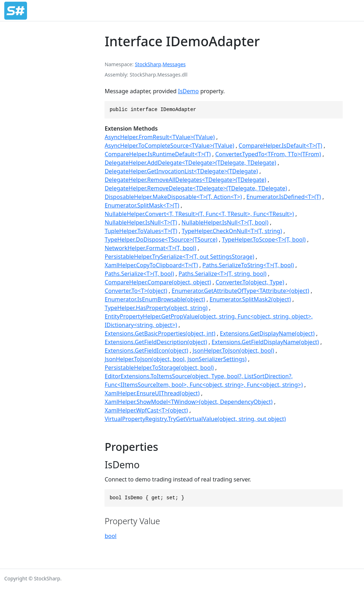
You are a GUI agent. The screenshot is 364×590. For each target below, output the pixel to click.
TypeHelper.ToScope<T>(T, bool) (264, 239)
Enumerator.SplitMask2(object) (250, 299)
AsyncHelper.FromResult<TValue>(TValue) (160, 137)
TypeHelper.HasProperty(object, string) (156, 308)
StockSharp (148, 64)
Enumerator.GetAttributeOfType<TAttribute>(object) (240, 291)
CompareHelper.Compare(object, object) (158, 282)
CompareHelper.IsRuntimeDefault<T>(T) (157, 154)
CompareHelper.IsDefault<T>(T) (280, 146)
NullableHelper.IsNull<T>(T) (141, 222)
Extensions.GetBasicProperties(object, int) (160, 333)
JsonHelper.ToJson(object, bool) (233, 351)
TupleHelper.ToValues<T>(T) (141, 231)
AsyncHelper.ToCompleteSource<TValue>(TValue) (169, 146)
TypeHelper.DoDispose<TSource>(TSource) (161, 239)
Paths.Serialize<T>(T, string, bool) (222, 274)
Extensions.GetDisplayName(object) (267, 333)
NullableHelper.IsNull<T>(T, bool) (225, 222)
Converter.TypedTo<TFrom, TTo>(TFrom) (268, 154)
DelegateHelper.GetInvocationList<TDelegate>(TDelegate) (181, 171)
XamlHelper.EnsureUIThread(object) (152, 393)
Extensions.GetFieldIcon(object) (146, 351)
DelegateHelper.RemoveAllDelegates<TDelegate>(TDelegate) (185, 180)
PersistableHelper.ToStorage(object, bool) (159, 368)
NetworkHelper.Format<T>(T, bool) (150, 248)
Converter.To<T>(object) (136, 291)
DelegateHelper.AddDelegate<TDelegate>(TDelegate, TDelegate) (190, 163)
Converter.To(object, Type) (250, 282)
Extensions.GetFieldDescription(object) (156, 342)
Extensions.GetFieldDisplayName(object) (265, 342)
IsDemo (188, 91)
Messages (174, 64)
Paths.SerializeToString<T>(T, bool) (248, 265)
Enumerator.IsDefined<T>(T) (284, 197)
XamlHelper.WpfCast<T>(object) (146, 410)
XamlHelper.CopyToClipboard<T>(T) (151, 265)
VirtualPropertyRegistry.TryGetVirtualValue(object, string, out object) (195, 419)
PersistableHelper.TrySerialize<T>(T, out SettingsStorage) (179, 257)
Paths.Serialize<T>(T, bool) (139, 274)
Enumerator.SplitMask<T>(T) (142, 205)
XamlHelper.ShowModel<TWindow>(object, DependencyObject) (188, 402)
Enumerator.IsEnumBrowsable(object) (155, 299)
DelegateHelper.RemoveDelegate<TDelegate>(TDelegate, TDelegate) (196, 188)
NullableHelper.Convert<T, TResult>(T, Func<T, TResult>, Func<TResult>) (199, 214)
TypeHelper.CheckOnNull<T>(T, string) (232, 231)
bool (110, 536)
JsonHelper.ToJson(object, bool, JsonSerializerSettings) (175, 359)
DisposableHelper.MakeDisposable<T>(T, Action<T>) (173, 197)
